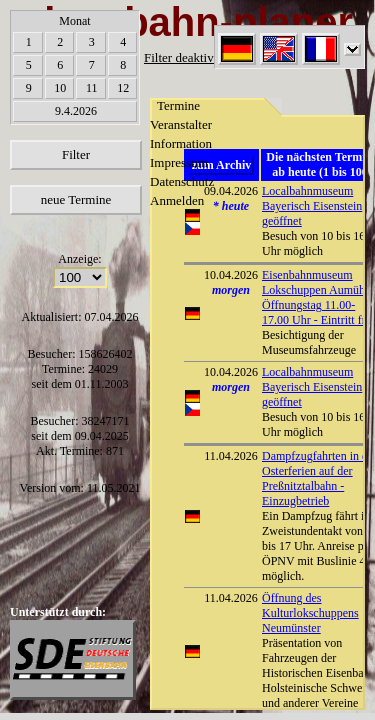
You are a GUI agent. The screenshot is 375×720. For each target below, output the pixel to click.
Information (181, 143)
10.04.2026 (231, 275)
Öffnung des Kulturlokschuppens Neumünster (310, 613)
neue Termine (76, 199)
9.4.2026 (76, 111)
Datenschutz (182, 181)
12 (123, 88)
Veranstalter (181, 124)
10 (60, 88)
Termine (178, 105)
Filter (76, 154)
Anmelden (177, 200)
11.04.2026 (231, 456)
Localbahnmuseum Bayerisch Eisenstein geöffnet (312, 387)
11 (92, 88)
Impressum (179, 162)
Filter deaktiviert (187, 57)
